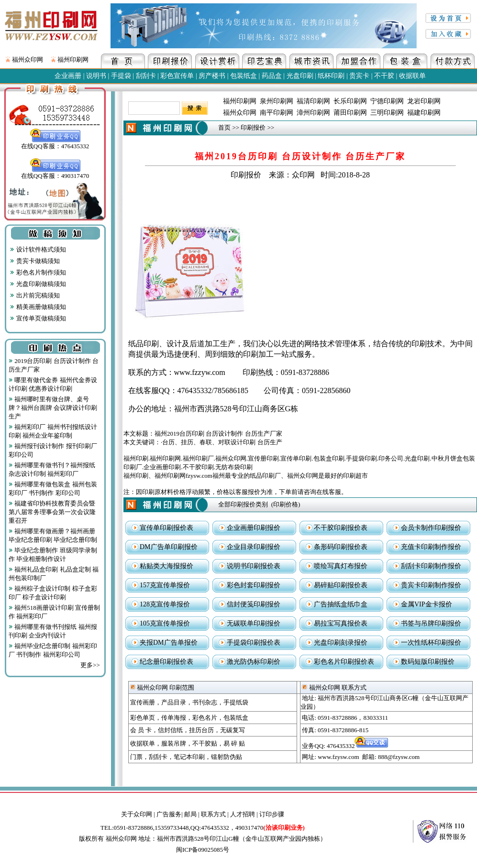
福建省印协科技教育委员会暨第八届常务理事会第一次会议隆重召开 (52, 512)
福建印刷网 (424, 113)
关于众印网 (137, 814)
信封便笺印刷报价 (254, 604)
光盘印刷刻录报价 (341, 643)
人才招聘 (243, 814)
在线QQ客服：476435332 (55, 143)
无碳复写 (233, 730)
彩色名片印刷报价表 (344, 662)
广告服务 (169, 814)
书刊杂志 (205, 702)
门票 (136, 757)
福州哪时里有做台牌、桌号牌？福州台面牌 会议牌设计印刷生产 (53, 408)
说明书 (96, 76)
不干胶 (384, 76)
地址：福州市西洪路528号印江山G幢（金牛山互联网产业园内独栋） (232, 839)
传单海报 (174, 718)
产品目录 (174, 702)
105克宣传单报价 (165, 623)
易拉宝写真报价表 (341, 623)
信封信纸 (170, 730)
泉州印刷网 (277, 101)
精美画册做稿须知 (38, 307)
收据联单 (412, 76)
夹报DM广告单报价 (169, 643)
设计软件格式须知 (38, 249)
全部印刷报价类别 (243, 504)
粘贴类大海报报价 (166, 566)
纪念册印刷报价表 (166, 662)
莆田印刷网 (350, 113)
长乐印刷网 (350, 101)
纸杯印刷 (331, 76)
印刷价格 (286, 504)
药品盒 (272, 76)
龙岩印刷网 (424, 101)
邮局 (190, 814)
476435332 (358, 746)
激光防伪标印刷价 (254, 662)
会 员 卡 (141, 730)
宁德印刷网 (387, 101)
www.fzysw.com (338, 757)
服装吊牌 (174, 743)
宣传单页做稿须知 (38, 318)
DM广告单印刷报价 (169, 547)
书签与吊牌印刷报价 (431, 623)
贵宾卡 (359, 76)
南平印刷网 (277, 113)
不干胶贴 (205, 743)
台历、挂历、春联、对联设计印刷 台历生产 (222, 442)
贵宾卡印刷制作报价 (431, 585)
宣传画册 (143, 702)
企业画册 (68, 76)
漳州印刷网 (313, 113)
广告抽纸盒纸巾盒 (341, 604)
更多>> (90, 665)
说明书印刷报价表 (254, 566)
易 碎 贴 (234, 743)
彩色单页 (143, 718)
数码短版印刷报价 (428, 662)
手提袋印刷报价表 (254, 643)
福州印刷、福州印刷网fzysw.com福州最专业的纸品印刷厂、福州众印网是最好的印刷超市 (246, 476)
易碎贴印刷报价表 (341, 585)
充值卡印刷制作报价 (431, 547)
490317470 (270, 828)
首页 (224, 127)
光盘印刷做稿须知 (38, 284)
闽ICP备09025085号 (203, 850)
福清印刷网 (313, 101)
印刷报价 (253, 127)
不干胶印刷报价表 (341, 528)
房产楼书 (212, 76)
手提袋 (121, 76)
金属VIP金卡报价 (427, 604)
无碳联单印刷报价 (254, 623)
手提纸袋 (236, 702)
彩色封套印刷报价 (254, 585)
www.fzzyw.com (200, 372)
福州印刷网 (73, 60)
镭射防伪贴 (227, 757)
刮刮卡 (146, 76)
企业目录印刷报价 (254, 547)
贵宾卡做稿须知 (35, 261)
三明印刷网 (387, 113)
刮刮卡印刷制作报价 (431, 566)
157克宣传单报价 (165, 585)
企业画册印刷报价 (254, 528)
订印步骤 (272, 814)
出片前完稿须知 (35, 295)
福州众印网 (28, 60)
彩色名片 (205, 718)
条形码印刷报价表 (341, 547)
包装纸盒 (244, 76)
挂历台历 (201, 730)
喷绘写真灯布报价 (341, 566)
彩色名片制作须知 (38, 272)
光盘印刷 (300, 76)
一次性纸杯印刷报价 (431, 643)
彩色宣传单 (177, 76)
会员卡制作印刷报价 (431, 528)
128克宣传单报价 (165, 604)
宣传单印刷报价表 (166, 528)
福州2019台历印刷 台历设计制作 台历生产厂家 (218, 434)
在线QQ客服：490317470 (55, 173)
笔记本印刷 (189, 757)
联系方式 (213, 814)
